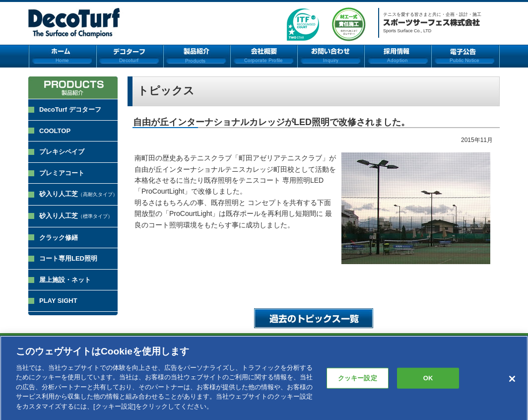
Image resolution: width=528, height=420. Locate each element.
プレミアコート (62, 173)
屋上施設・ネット (65, 280)
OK (428, 381)
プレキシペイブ (62, 152)
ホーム (62, 56)
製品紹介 (197, 56)
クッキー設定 (358, 381)
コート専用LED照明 (68, 258)
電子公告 (465, 56)
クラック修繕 (59, 238)
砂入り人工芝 (78, 194)
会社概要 (264, 56)
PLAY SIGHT (58, 301)
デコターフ (130, 56)
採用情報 (398, 56)
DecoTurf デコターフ (70, 109)
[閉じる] (512, 382)
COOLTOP (55, 131)
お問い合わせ (331, 56)
